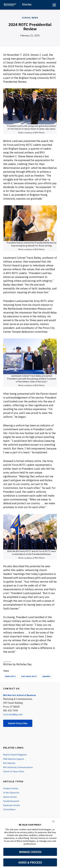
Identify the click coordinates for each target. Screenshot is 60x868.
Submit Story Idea (20, 724)
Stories (27, 4)
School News (30, 18)
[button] (53, 821)
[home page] (10, 5)
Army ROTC (10, 676)
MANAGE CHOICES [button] (30, 852)
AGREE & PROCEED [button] (30, 862)
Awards (46, 676)
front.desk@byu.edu (13, 714)
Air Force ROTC (29, 676)
